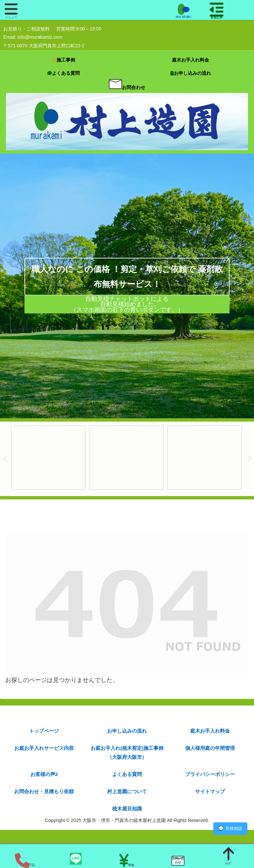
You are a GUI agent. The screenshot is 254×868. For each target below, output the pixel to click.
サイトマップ (210, 791)
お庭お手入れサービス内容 (44, 748)
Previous (5, 459)
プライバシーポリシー (210, 774)
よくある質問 (127, 774)
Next (249, 459)
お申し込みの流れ (127, 731)
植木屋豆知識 (127, 809)
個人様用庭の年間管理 (210, 748)
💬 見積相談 (230, 828)
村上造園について (127, 791)
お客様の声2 (44, 774)
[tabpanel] (48, 458)
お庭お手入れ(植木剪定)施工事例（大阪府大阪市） (127, 753)
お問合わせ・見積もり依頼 (44, 791)
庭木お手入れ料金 (210, 731)
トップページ (44, 731)
